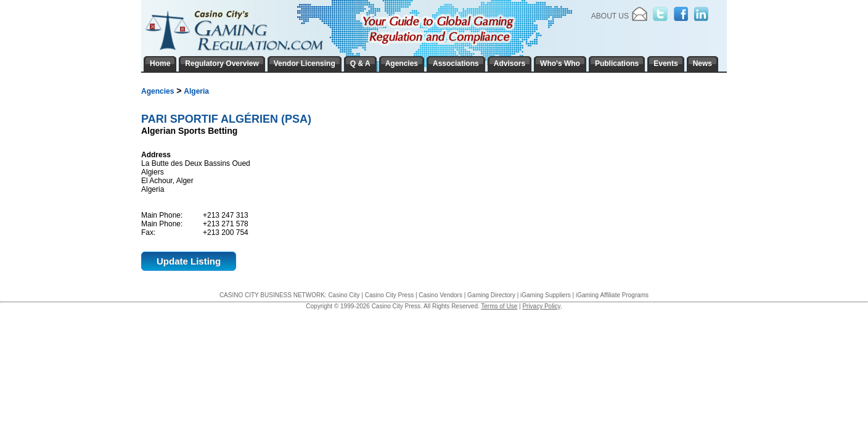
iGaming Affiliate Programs (612, 295)
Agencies (158, 91)
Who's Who (560, 64)
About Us (610, 16)
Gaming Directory (491, 295)
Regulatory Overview (222, 64)
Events (665, 64)
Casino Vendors (440, 295)
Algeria (196, 91)
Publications (617, 64)
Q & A (360, 64)
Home (160, 64)
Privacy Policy (541, 306)
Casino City (344, 295)
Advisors (510, 64)
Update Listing (189, 261)
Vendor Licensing (305, 64)
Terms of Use (499, 306)
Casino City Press (389, 295)
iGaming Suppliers (546, 295)
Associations (456, 64)
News (702, 64)
